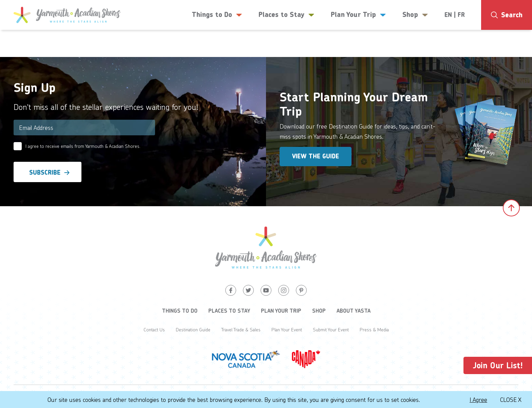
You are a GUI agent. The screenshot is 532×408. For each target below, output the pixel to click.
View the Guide (316, 156)
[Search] (507, 15)
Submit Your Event (331, 329)
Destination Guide (193, 329)
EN (448, 15)
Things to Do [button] (217, 15)
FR (461, 15)
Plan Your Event (287, 329)
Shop (319, 311)
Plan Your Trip (281, 311)
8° (508, 42)
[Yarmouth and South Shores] (67, 15)
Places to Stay (229, 311)
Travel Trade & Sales (241, 329)
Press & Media (374, 329)
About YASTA (354, 311)
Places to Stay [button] (287, 15)
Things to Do (180, 311)
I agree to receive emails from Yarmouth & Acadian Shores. (83, 146)
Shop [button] (415, 15)
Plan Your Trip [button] (358, 15)
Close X (511, 400)
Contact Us (154, 329)
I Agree (478, 400)
